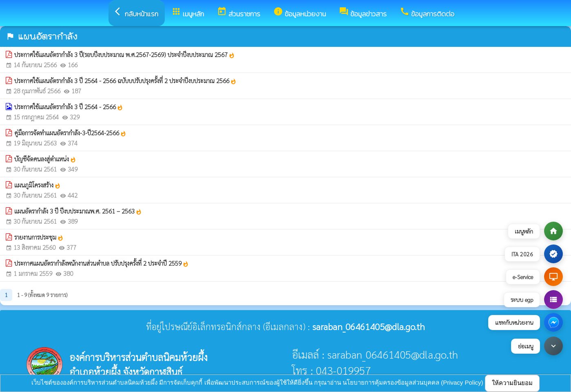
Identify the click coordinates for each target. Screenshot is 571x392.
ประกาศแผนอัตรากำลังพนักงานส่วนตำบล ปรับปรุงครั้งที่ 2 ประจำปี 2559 (102, 263)
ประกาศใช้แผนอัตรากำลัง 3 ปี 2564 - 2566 (69, 107)
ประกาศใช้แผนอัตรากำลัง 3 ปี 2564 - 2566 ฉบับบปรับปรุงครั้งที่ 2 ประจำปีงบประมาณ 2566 (125, 81)
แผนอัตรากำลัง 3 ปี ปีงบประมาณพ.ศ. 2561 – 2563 (78, 211)
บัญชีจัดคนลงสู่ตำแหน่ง (45, 159)
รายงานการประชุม (39, 237)
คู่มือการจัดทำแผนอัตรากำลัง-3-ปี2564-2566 (70, 133)
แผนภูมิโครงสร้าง (38, 185)
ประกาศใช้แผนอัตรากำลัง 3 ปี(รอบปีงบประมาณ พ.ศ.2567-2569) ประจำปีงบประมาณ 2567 (125, 55)
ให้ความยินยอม (512, 383)
